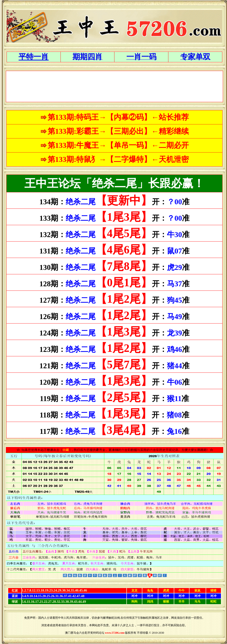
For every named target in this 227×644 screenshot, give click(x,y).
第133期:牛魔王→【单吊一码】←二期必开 (118, 145)
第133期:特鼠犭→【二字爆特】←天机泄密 (118, 159)
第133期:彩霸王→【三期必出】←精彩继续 (118, 131)
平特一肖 (34, 57)
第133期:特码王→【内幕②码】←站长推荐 (118, 117)
